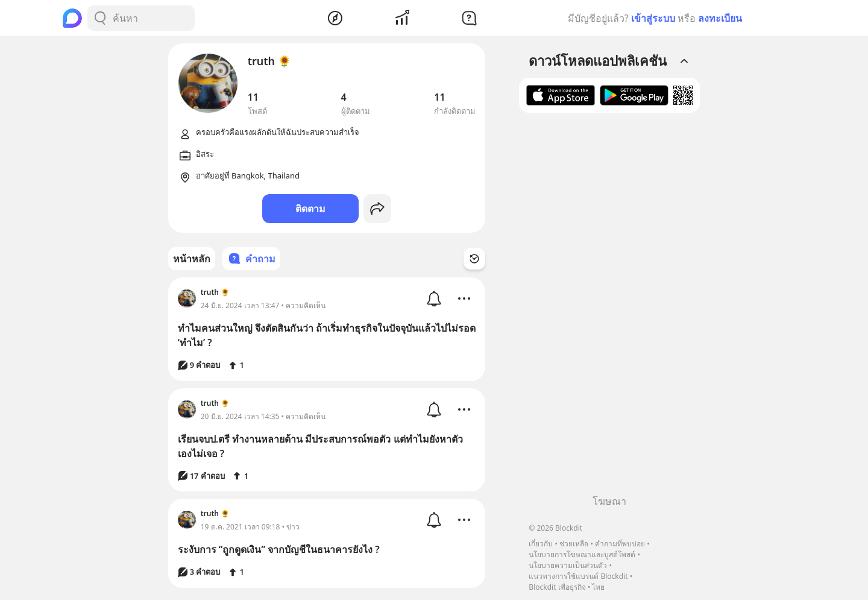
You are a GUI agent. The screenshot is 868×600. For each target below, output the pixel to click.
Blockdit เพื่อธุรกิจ (557, 587)
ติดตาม (310, 209)
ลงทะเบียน (720, 18)
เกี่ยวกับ (541, 544)
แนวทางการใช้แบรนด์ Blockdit (578, 576)
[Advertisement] (609, 308)
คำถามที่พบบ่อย (620, 544)
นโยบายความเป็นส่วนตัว (568, 565)
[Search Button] (100, 18)
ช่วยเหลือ (574, 544)
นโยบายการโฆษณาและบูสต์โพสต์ (582, 554)
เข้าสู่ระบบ (653, 18)
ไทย (598, 587)
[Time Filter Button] (474, 259)
